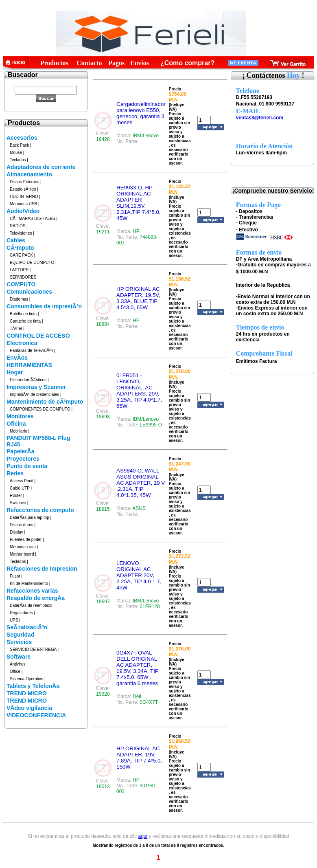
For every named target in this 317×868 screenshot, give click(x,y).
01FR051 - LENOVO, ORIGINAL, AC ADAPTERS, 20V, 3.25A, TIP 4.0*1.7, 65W (139, 391)
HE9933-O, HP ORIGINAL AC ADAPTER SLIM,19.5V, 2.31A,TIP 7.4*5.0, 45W (139, 203)
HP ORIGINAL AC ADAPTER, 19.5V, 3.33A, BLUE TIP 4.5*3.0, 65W (138, 298)
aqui (143, 836)
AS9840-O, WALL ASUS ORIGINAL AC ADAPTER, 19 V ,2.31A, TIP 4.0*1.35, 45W (141, 483)
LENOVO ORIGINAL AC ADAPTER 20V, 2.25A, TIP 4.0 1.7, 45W (139, 575)
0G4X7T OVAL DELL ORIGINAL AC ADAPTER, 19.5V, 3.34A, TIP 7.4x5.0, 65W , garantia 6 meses (138, 668)
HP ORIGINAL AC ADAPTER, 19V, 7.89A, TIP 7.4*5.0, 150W (139, 758)
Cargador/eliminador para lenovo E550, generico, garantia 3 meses (141, 113)
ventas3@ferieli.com (260, 118)
